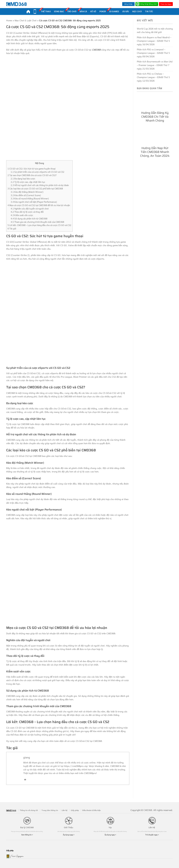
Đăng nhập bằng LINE (147, 4)
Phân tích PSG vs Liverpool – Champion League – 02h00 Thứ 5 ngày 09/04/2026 (153, 53)
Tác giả (12, 229)
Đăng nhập (128, 4)
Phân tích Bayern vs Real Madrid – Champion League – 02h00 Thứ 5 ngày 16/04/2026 (154, 41)
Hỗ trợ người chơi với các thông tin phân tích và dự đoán (40, 185)
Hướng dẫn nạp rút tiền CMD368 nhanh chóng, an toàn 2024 (155, 152)
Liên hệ (64, 810)
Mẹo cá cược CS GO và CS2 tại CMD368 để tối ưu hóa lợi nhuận (39, 205)
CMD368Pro (28, 12)
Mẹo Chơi (137, 12)
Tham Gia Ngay (166, 4)
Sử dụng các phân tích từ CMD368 (29, 219)
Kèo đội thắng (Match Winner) (27, 192)
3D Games (114, 11)
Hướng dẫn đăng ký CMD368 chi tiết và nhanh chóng (155, 117)
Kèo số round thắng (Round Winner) (30, 199)
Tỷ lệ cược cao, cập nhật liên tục (28, 182)
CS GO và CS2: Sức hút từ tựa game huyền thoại (32, 169)
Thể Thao (46, 11)
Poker (103, 12)
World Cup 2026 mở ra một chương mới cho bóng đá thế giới (155, 30)
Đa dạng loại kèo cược (23, 179)
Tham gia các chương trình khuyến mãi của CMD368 (37, 222)
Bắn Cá (83, 11)
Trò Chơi (72, 11)
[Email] (25, 780)
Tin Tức (149, 12)
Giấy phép (75, 810)
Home (9, 20)
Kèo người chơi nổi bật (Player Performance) (34, 202)
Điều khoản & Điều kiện (92, 810)
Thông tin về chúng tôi (29, 810)
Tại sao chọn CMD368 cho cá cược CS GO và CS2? (32, 175)
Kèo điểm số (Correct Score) (26, 195)
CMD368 (96, 50)
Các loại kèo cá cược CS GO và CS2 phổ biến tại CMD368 (35, 189)
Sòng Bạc (59, 12)
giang (27, 757)
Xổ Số (93, 12)
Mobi (35, 12)
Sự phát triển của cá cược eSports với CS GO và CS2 (37, 172)
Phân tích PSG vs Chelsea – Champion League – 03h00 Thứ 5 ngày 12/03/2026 (153, 77)
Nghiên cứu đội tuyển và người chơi (30, 209)
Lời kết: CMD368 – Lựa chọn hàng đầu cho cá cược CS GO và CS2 (39, 225)
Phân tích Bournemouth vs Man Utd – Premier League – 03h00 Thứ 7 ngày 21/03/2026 (155, 65)
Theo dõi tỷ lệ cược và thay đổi (27, 212)
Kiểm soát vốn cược (22, 215)
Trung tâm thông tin (50, 810)
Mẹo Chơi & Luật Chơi (26, 20)
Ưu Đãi (126, 12)
